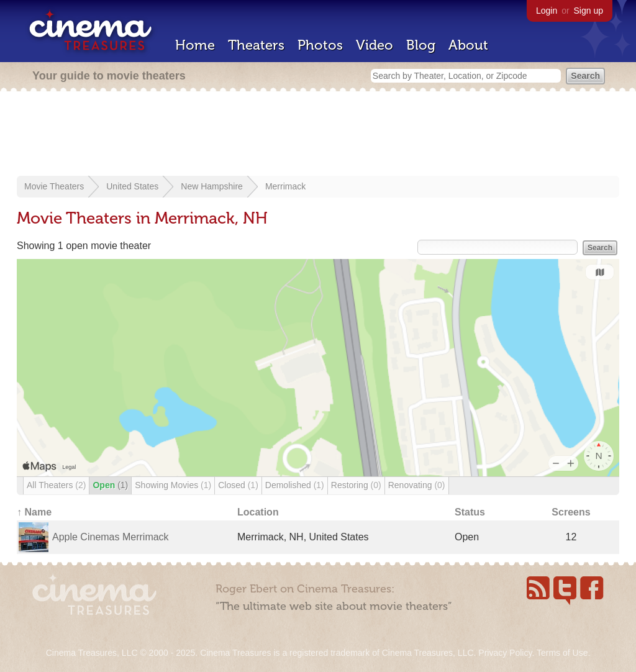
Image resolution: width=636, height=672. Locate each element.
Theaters (256, 45)
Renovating (417, 485)
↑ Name (34, 512)
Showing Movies (173, 485)
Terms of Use (562, 653)
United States (132, 186)
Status (470, 512)
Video (375, 45)
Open (110, 485)
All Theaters (56, 485)
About (468, 45)
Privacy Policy (505, 653)
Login (547, 11)
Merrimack (285, 186)
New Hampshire (212, 186)
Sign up (588, 11)
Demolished (295, 485)
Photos (320, 45)
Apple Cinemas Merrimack (111, 537)
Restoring (356, 485)
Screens (571, 512)
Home (195, 45)
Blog (421, 45)
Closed (238, 485)
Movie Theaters (54, 186)
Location (258, 512)
